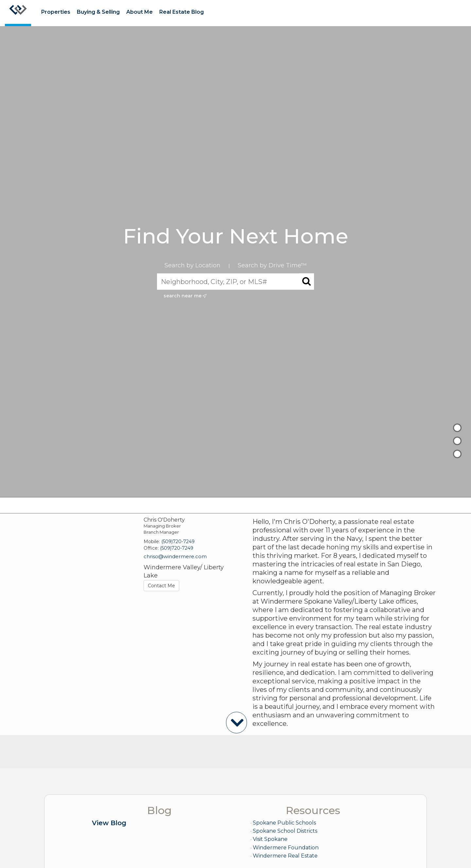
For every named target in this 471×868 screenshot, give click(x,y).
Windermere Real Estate (285, 856)
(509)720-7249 (178, 542)
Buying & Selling (98, 12)
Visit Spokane (270, 839)
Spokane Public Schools (284, 823)
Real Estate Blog (182, 12)
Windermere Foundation (286, 848)
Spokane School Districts (285, 831)
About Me (140, 12)
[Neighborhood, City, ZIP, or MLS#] (235, 282)
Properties (56, 12)
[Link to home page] (18, 13)
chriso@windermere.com (175, 556)
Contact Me (161, 586)
